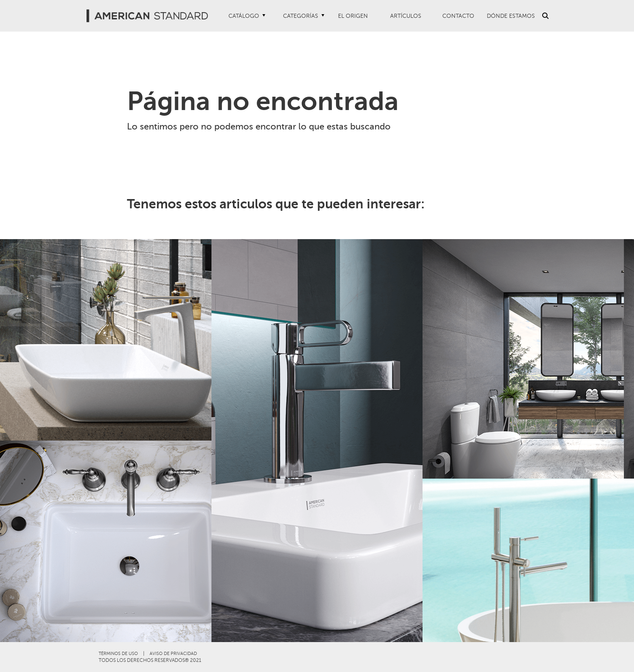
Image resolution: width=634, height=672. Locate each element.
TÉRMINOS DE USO (118, 654)
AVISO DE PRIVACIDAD (173, 654)
